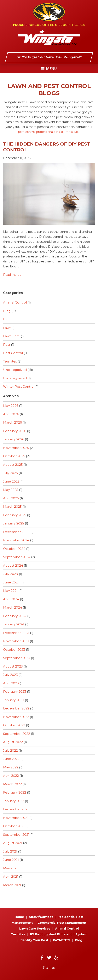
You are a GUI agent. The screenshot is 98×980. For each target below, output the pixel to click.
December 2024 (16, 532)
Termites (10, 361)
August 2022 (13, 742)
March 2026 (12, 422)
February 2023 (15, 692)
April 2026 (11, 414)
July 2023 (10, 675)
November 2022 (16, 717)
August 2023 (13, 666)
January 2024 (14, 624)
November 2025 (16, 448)
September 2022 (17, 734)
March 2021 (12, 885)
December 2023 (16, 633)
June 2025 (11, 481)
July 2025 (10, 473)
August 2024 (13, 565)
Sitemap (49, 968)
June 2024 (11, 582)
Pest (7, 345)
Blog (7, 311)
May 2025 (11, 490)
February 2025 (15, 515)
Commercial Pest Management (62, 923)
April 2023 (11, 683)
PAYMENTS (62, 940)
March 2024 (13, 607)
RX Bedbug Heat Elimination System (59, 934)
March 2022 (12, 784)
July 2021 (10, 851)
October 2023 (14, 650)
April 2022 (11, 776)
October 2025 (14, 456)
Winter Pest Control (19, 386)
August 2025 (13, 465)
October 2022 (14, 725)
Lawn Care (11, 336)
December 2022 (16, 708)
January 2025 (14, 523)
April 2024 (11, 599)
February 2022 (15, 792)
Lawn (7, 328)
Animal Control (15, 302)
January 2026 (14, 439)
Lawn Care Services (35, 929)
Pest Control (13, 353)
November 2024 (16, 540)
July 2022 (10, 750)
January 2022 (14, 801)
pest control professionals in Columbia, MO (49, 132)
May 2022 (11, 767)
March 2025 (12, 507)
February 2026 (15, 431)
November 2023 (16, 641)
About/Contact (41, 917)
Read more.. (12, 275)
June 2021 (11, 860)
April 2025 (11, 498)
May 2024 (11, 591)
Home (19, 917)
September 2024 (17, 557)
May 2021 (10, 868)
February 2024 (15, 616)
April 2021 (11, 876)
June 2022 (11, 759)
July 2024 (11, 574)
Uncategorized (15, 370)
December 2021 (16, 809)
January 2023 (14, 700)
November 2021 (16, 818)
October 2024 (14, 549)
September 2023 (17, 658)
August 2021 (13, 843)
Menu (49, 69)
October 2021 (14, 826)
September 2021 (16, 835)
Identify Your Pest (34, 940)
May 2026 (11, 406)
